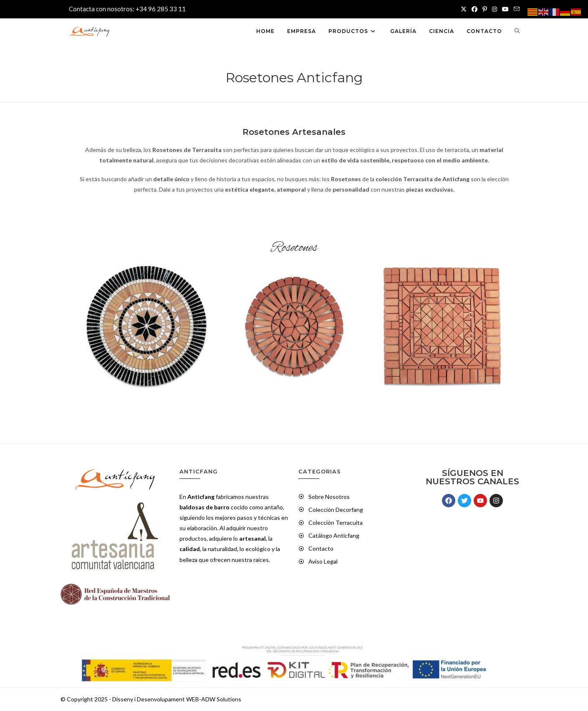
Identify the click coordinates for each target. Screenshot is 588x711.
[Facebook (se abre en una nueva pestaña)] (474, 9)
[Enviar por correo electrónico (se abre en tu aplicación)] (515, 9)
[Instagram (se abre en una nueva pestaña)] (495, 9)
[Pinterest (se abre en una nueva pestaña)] (485, 9)
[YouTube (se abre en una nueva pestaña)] (505, 9)
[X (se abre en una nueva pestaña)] (464, 9)
